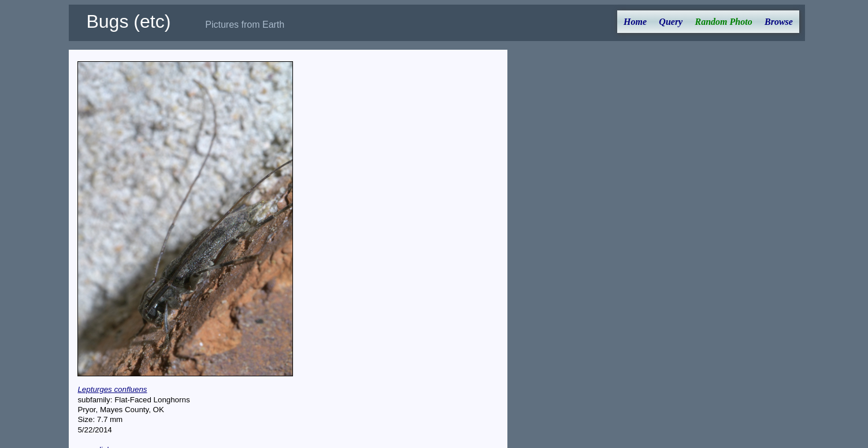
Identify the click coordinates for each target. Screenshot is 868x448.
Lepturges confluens (112, 389)
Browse (779, 22)
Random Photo (724, 22)
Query (671, 22)
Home (635, 22)
